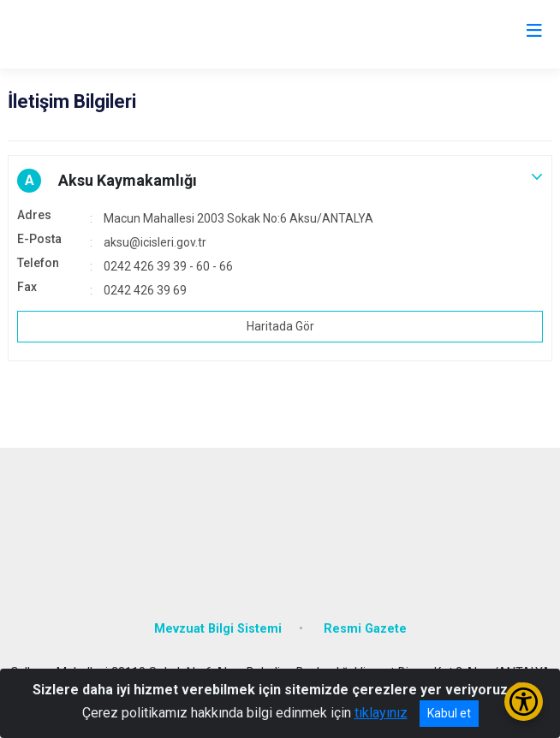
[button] (280, 181)
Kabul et (449, 713)
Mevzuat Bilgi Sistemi (218, 629)
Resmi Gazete (365, 629)
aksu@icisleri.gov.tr (155, 242)
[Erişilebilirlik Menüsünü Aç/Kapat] (524, 702)
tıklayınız (381, 713)
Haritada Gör (280, 326)
